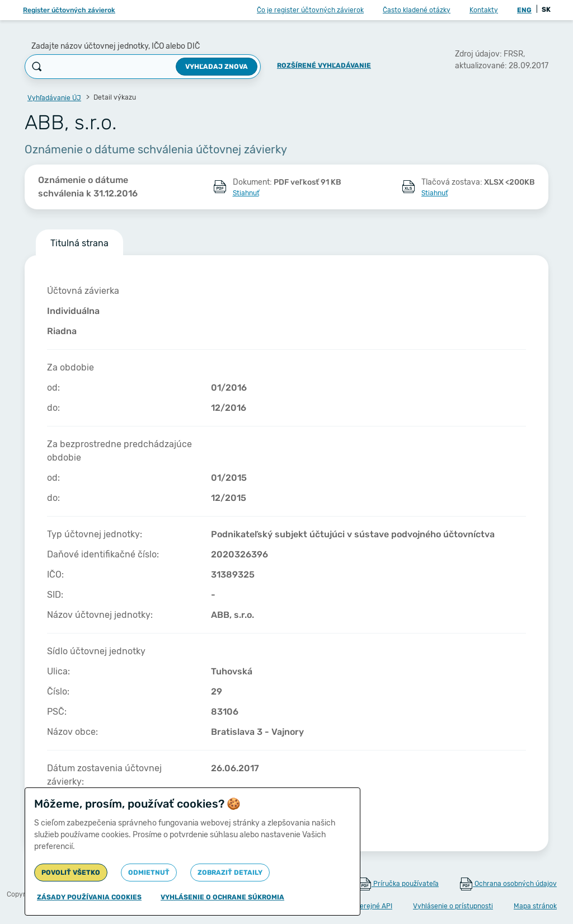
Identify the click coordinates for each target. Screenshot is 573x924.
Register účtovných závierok (69, 10)
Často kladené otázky (417, 10)
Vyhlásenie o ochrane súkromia (222, 897)
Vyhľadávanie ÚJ (54, 98)
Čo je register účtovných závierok (310, 10)
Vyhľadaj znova (217, 67)
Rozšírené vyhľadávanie (324, 65)
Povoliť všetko (71, 873)
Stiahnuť (246, 193)
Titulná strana (79, 243)
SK (546, 10)
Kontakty (484, 10)
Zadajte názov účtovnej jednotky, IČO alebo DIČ (116, 46)
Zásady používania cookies (89, 897)
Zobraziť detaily (230, 873)
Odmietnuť (149, 873)
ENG (524, 10)
